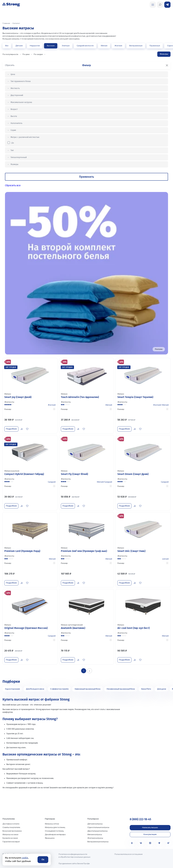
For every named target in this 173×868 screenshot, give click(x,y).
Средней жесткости (85, 45)
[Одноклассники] (132, 843)
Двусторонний (17, 95)
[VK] (141, 843)
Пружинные (155, 45)
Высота (14, 116)
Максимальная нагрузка (21, 102)
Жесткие (118, 45)
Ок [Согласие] (43, 860)
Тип (12, 150)
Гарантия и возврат (11, 841)
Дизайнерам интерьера (55, 834)
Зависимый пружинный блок (88, 689)
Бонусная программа (12, 831)
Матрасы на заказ (10, 834)
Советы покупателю (11, 827)
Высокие (51, 45)
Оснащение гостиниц (54, 831)
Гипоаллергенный (19, 157)
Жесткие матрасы (95, 838)
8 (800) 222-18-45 (140, 819)
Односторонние (12, 689)
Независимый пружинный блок (121, 689)
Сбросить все (13, 185)
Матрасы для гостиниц (55, 827)
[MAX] (150, 843)
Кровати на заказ (10, 838)
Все (7, 45)
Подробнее (11, 428)
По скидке (38, 54)
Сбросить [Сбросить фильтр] (10, 65)
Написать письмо (150, 827)
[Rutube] (168, 843)
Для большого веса (35, 689)
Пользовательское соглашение (128, 854)
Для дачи (162, 689)
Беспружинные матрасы (98, 841)
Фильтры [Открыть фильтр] (164, 54)
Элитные (66, 45)
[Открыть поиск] (153, 5)
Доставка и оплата (11, 823)
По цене (26, 54)
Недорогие (35, 45)
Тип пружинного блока (21, 81)
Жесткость (15, 88)
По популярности (10, 54)
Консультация (150, 834)
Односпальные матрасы (98, 827)
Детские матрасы (95, 823)
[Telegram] (159, 843)
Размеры (14, 164)
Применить (86, 177)
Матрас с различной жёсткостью (25, 137)
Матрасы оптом (52, 823)
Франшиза (50, 838)
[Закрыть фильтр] (167, 65)
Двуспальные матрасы (97, 831)
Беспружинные (136, 45)
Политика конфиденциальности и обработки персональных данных (74, 855)
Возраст (14, 109)
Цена (13, 74)
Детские (19, 45)
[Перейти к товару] (30, 396)
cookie (25, 858)
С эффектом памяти (59, 689)
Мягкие (104, 45)
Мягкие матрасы (95, 834)
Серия (13, 130)
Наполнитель (16, 123)
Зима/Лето (146, 689)
